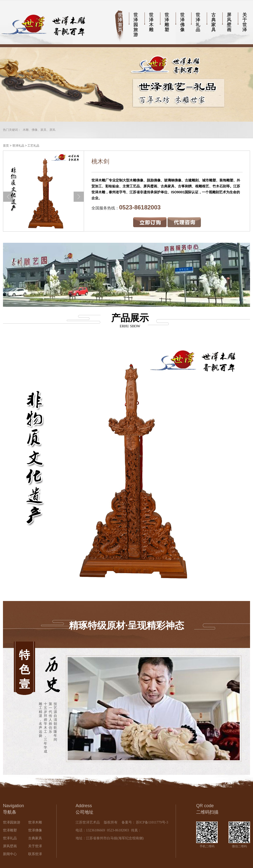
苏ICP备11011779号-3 (152, 822)
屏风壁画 (229, 22)
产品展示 (126, 321)
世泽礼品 (198, 22)
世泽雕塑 (167, 22)
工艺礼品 (33, 146)
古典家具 (213, 22)
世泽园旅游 (136, 25)
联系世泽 (35, 854)
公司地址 (84, 812)
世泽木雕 (151, 22)
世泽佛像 (182, 22)
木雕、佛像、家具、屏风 (39, 130)
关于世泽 (245, 22)
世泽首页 (120, 22)
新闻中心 (10, 854)
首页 (6, 146)
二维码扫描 (207, 812)
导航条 (10, 812)
